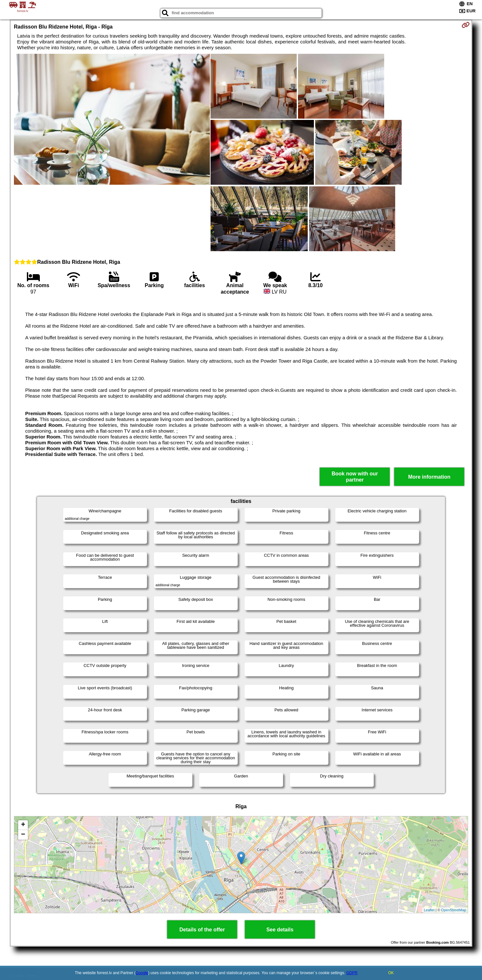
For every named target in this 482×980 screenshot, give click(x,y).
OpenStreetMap (454, 910)
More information (429, 477)
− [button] (23, 835)
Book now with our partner (355, 477)
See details (280, 930)
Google (142, 973)
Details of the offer (202, 930)
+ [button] (23, 825)
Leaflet (429, 910)
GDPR (352, 973)
